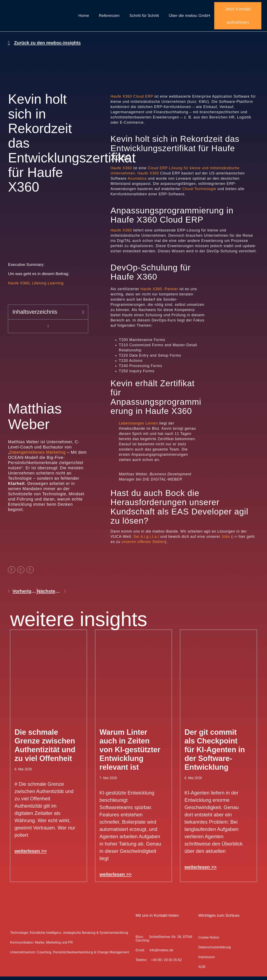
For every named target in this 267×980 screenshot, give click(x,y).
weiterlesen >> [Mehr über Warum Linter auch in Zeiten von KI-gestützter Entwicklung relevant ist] (116, 878)
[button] (83, 316)
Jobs (226, 540)
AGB (202, 970)
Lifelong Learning (48, 287)
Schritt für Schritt (144, 17)
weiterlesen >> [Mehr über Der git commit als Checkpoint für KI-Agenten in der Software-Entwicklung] (200, 871)
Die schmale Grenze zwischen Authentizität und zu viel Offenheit (45, 749)
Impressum (207, 961)
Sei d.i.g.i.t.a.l (146, 540)
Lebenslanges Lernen (139, 427)
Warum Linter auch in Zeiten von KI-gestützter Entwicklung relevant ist (130, 753)
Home (84, 17)
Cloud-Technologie (199, 192)
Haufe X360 (19, 287)
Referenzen (109, 17)
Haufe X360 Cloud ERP (132, 100)
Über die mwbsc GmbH (189, 17)
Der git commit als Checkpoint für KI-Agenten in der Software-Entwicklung (215, 753)
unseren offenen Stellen (143, 545)
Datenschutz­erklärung (215, 951)
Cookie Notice (209, 941)
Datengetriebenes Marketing (38, 456)
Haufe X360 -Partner (159, 293)
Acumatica (138, 182)
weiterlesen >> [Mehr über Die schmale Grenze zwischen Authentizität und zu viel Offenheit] (30, 855)
